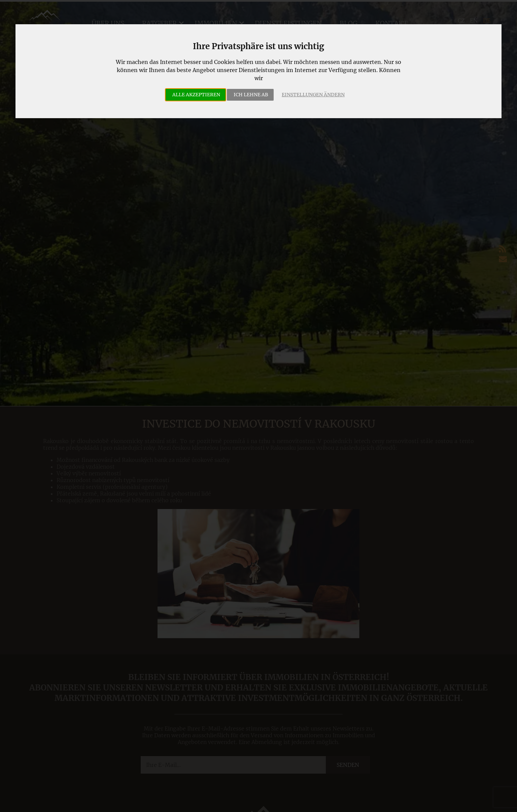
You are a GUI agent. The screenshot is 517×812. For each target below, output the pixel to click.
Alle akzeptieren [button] (196, 95)
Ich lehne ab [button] (251, 95)
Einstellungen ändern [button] (313, 95)
